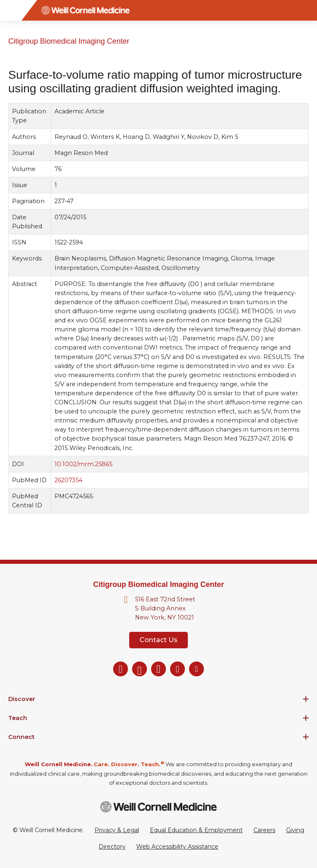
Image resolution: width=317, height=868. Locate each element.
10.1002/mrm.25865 (83, 464)
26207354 (69, 480)
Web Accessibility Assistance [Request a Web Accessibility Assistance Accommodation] (177, 847)
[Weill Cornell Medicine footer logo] (158, 807)
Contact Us (158, 640)
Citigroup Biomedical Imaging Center (69, 41)
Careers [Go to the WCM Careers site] (264, 830)
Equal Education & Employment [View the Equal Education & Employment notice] (196, 830)
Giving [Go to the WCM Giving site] (295, 830)
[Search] (307, 10)
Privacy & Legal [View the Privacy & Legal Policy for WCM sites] (117, 830)
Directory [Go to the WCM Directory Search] (112, 847)
